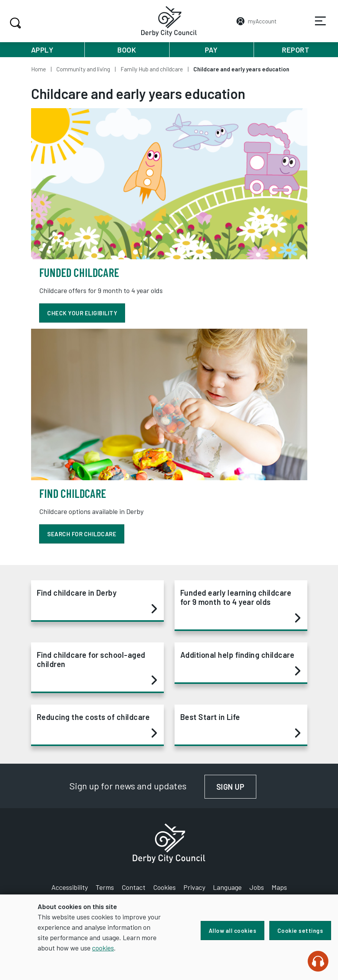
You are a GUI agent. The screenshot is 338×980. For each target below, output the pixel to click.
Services (315, 26)
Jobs (257, 887)
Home (39, 69)
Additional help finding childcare (240, 663)
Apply (42, 50)
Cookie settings (300, 931)
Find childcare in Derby (97, 601)
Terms (105, 887)
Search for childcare (82, 534)
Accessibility (70, 887)
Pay (211, 50)
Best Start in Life (240, 725)
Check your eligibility (83, 313)
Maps (279, 887)
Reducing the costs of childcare (97, 725)
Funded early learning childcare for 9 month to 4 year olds (240, 606)
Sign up (237, 787)
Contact (134, 887)
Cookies (164, 887)
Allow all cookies (232, 931)
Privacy (194, 887)
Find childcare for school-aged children (97, 668)
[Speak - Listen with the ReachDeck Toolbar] (318, 961)
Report (296, 50)
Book (127, 50)
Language (227, 887)
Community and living (83, 69)
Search (14, 23)
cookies (120, 948)
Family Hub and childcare (152, 69)
